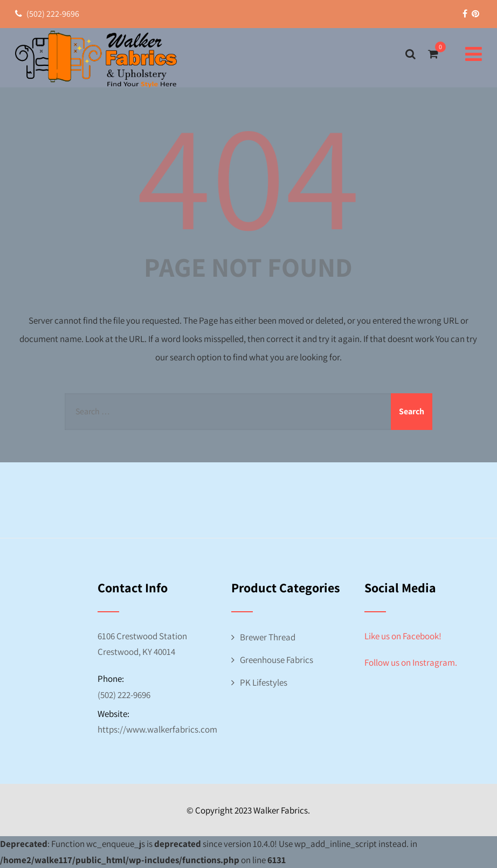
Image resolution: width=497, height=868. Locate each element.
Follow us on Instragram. (411, 662)
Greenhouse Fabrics (277, 660)
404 (248, 174)
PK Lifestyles (264, 682)
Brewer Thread (268, 637)
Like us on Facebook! (403, 636)
